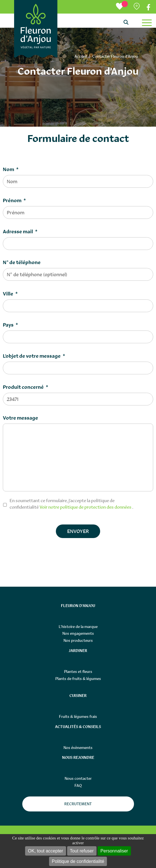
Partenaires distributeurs (137, 7)
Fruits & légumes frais (78, 716)
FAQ (78, 785)
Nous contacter (78, 778)
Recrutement (78, 804)
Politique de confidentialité (78, 861)
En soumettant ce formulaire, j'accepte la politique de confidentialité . (71, 504)
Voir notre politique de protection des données (85, 507)
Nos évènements (78, 748)
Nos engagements (78, 633)
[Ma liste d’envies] (122, 7)
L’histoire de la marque (78, 627)
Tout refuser (82, 851)
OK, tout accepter (46, 851)
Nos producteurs (78, 640)
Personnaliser (114, 851)
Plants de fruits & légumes (78, 679)
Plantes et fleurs (78, 671)
